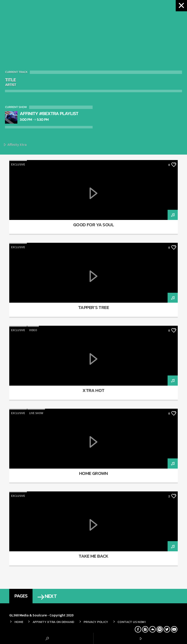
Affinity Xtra (15, 145)
